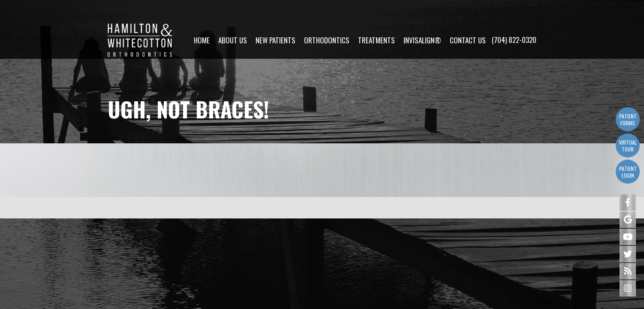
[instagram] (628, 288)
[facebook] (628, 203)
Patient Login (628, 172)
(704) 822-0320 (514, 18)
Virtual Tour (628, 146)
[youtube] (628, 237)
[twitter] (628, 254)
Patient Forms (628, 120)
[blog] (628, 271)
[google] (628, 220)
